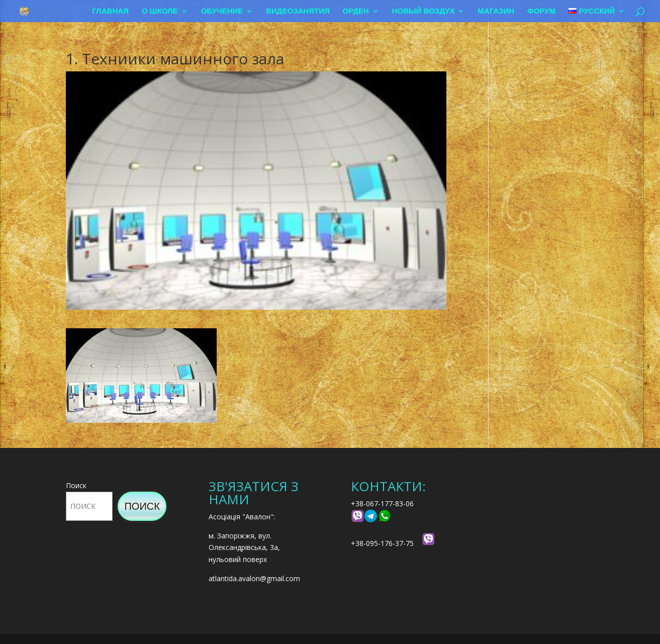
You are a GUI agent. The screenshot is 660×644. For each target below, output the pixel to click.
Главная (110, 11)
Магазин (496, 11)
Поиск (76, 485)
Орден (356, 11)
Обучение (222, 11)
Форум (541, 11)
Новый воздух (423, 11)
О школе (160, 11)
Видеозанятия (298, 11)
